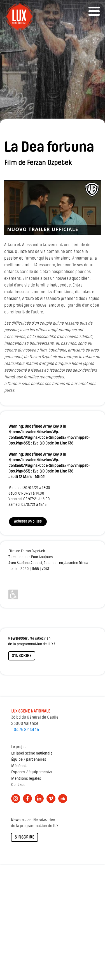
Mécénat (19, 766)
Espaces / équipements (32, 772)
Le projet (19, 747)
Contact (18, 785)
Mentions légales (26, 779)
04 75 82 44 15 (26, 730)
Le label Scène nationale (32, 754)
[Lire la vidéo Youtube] (53, 208)
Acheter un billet (28, 522)
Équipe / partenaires (29, 760)
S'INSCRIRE (22, 656)
